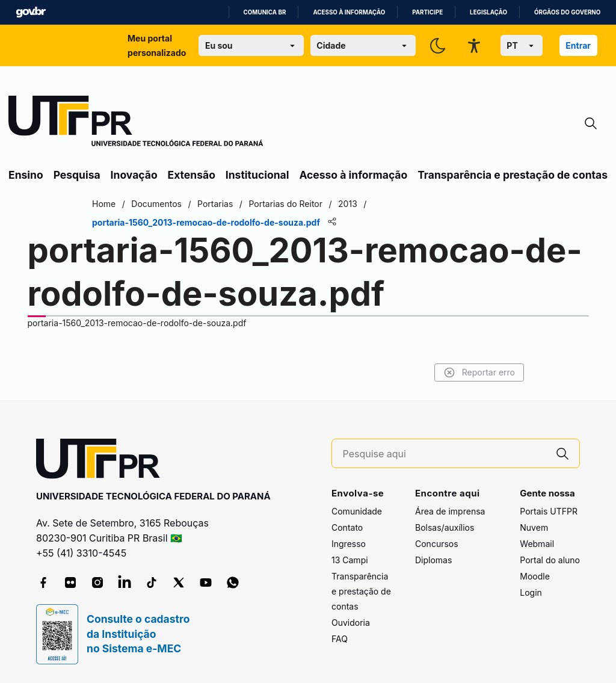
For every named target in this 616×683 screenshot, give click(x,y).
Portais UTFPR (549, 511)
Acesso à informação (349, 12)
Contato (347, 527)
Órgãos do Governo (567, 12)
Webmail (537, 544)
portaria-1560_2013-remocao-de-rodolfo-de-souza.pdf (137, 323)
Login (531, 592)
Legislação (488, 12)
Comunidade (357, 511)
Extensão (192, 175)
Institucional (257, 175)
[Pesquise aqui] (445, 454)
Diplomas (433, 560)
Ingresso (349, 544)
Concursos (437, 544)
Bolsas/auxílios (445, 527)
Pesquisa (77, 175)
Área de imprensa (450, 511)
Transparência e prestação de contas (513, 175)
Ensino (26, 175)
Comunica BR (265, 12)
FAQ (340, 639)
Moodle (535, 576)
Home (104, 204)
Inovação (134, 175)
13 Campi (350, 560)
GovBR (31, 12)
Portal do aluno (550, 560)
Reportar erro (479, 372)
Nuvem (534, 527)
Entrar (578, 45)
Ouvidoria (351, 623)
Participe (427, 12)
